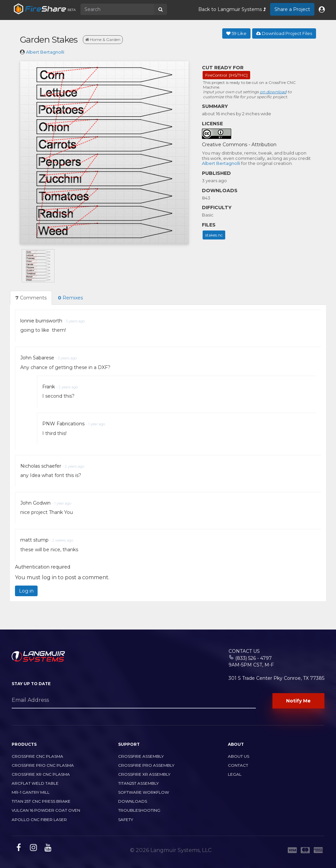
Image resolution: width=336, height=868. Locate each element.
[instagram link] (33, 849)
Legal (235, 774)
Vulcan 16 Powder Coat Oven (46, 810)
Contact (238, 765)
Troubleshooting (139, 810)
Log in (26, 591)
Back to (232, 9)
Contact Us (244, 651)
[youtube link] (47, 849)
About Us (239, 756)
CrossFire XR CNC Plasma (41, 774)
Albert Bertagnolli (45, 52)
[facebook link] (18, 849)
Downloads (133, 801)
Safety (126, 820)
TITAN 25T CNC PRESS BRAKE (41, 801)
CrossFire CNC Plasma (37, 756)
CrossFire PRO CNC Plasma (43, 765)
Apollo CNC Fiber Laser (39, 820)
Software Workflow (144, 792)
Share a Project (292, 9)
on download (273, 92)
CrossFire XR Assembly (144, 774)
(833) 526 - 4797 (253, 658)
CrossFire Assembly (141, 756)
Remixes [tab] (70, 298)
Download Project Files (284, 33)
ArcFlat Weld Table (35, 783)
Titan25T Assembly (138, 783)
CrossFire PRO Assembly (146, 765)
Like (236, 33)
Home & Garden (103, 39)
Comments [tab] (31, 298)
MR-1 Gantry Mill (31, 792)
